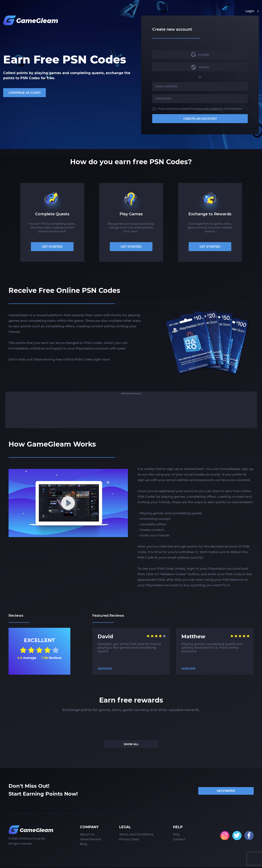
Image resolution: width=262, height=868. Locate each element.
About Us (87, 835)
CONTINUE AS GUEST (25, 93)
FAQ (176, 835)
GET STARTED (52, 247)
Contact (179, 840)
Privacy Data (129, 840)
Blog (84, 845)
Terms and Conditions (136, 835)
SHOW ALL (131, 744)
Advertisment (91, 840)
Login (252, 11)
